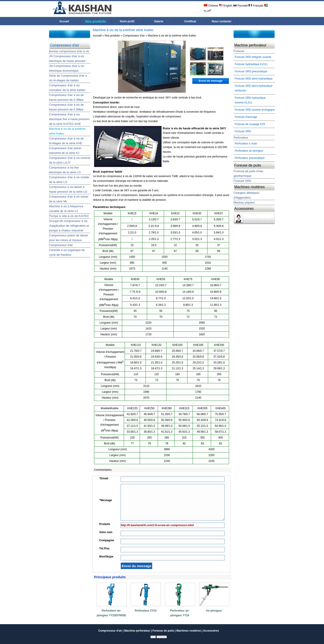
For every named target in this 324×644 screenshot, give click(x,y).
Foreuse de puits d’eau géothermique (248, 174)
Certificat (190, 21)
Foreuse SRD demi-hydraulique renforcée (254, 88)
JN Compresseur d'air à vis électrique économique (67, 68)
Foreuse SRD (243, 131)
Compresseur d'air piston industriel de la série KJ (65, 151)
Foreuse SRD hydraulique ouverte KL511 (250, 100)
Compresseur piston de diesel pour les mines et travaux (68, 238)
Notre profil (127, 21)
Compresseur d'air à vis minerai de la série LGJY (70, 160)
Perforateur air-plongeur (249, 151)
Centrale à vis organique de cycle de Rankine (67, 252)
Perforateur (241, 138)
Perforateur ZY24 (146, 611)
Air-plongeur (214, 611)
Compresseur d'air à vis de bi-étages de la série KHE (66, 141)
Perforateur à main (246, 144)
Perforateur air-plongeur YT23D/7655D (111, 613)
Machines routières (249, 187)
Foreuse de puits (248, 165)
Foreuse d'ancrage (246, 117)
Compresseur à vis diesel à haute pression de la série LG (68, 189)
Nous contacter (222, 21)
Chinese (211, 6)
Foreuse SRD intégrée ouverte (253, 57)
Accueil (64, 21)
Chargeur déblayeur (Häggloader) (246, 195)
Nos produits (96, 21)
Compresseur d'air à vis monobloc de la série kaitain (67, 88)
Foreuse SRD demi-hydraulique (254, 79)
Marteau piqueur (244, 202)
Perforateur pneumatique (250, 158)
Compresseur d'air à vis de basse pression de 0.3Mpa (66, 97)
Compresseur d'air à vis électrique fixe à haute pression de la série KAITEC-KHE (69, 119)
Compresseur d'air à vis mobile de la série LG (69, 180)
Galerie (159, 21)
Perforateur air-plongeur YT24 (180, 613)
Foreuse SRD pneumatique (251, 71)
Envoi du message (210, 81)
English (226, 6)
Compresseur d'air (64, 45)
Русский (240, 6)
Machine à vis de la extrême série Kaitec (67, 131)
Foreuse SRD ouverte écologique (255, 110)
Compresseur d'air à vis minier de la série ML (69, 199)
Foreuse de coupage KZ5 (250, 124)
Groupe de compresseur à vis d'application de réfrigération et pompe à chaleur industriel (69, 226)
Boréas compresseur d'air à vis (69, 51)
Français (256, 6)
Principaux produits (110, 577)
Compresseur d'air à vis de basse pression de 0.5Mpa (66, 107)
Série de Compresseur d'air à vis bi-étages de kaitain (68, 78)
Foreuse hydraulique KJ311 (251, 64)
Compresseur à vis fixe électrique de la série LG (65, 170)
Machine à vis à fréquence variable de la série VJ (66, 209)
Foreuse (239, 51)
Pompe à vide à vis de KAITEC (69, 216)
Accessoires (244, 209)
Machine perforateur (250, 45)
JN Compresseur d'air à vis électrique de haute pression (67, 59)
